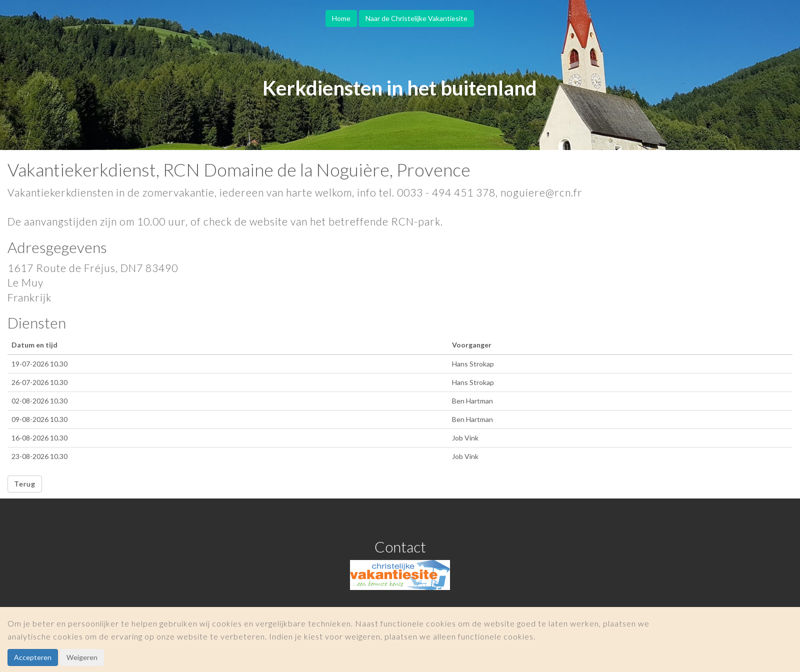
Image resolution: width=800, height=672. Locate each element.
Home (341, 18)
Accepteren (33, 657)
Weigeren (82, 657)
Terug (25, 484)
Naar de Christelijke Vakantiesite (416, 18)
